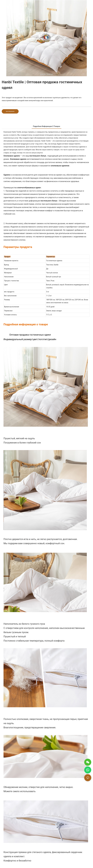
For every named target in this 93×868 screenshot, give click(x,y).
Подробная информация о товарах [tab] (46, 126)
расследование (10, 111)
